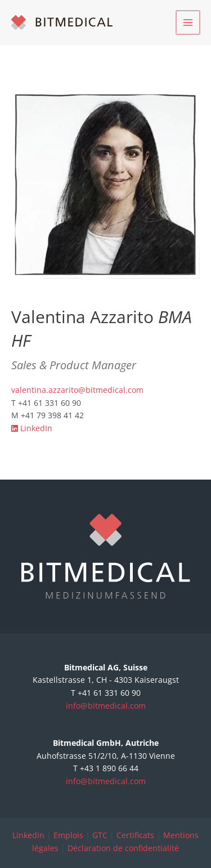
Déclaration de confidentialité (123, 848)
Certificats (135, 835)
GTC (100, 835)
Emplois (68, 835)
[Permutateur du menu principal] (189, 23)
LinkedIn (32, 428)
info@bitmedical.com (106, 706)
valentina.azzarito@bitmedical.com (77, 390)
